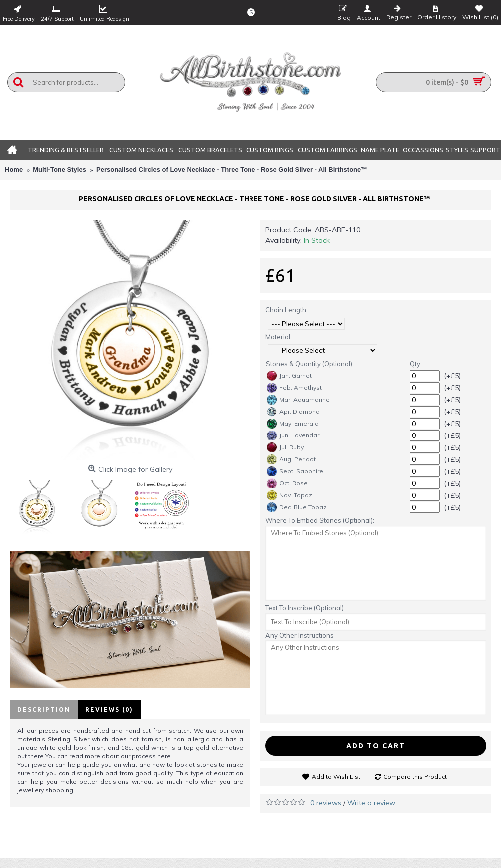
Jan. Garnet (289, 376)
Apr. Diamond (293, 412)
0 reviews (326, 803)
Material (278, 337)
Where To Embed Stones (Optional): (320, 520)
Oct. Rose (287, 483)
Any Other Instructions (300, 635)
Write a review (371, 803)
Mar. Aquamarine (298, 400)
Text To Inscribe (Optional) (305, 608)
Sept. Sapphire (295, 471)
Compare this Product (415, 776)
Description (44, 709)
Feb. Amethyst (294, 388)
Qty (415, 364)
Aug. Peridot (291, 459)
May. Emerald (293, 424)
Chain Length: (287, 310)
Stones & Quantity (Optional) (309, 364)
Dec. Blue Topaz (297, 507)
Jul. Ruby (285, 447)
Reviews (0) (109, 709)
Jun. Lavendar (293, 435)
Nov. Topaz (290, 495)
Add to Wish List (336, 776)
